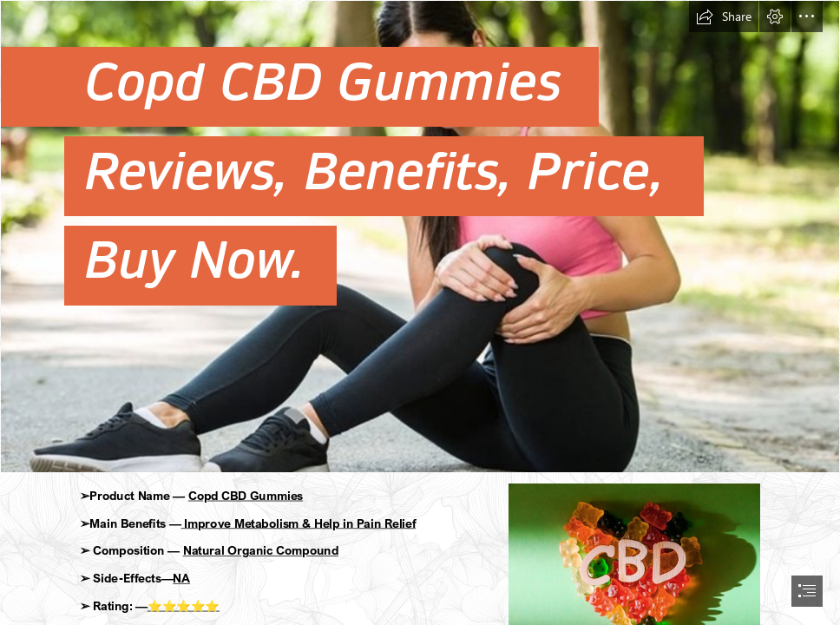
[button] (724, 16)
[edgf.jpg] (420, 237)
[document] (420, 312)
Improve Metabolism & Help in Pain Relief (299, 523)
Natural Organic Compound (261, 551)
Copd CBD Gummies (246, 495)
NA (182, 578)
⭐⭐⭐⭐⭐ (184, 605)
